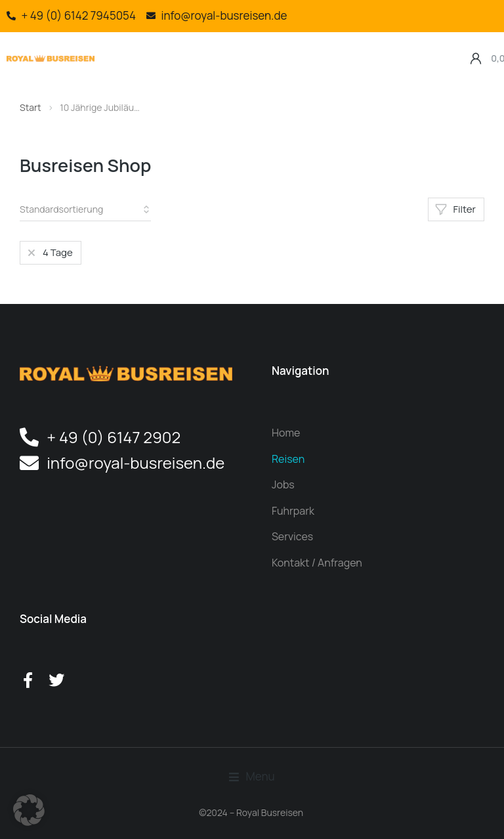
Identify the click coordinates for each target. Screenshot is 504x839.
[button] (112, 43)
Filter (455, 209)
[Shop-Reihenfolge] (85, 209)
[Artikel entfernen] (49, 253)
